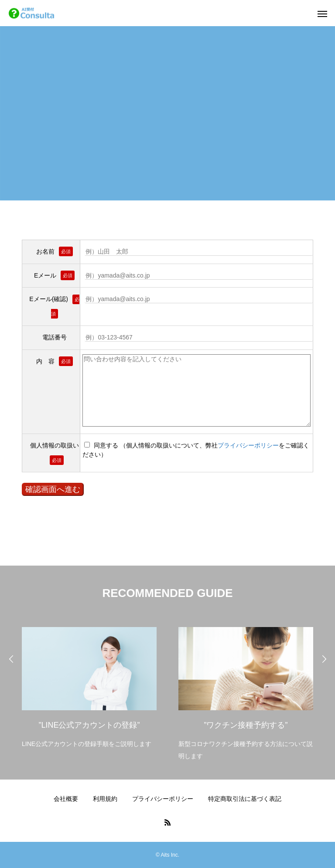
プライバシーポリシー (248, 445)
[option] (89, 685)
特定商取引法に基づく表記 (245, 799)
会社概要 (66, 799)
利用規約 (105, 799)
